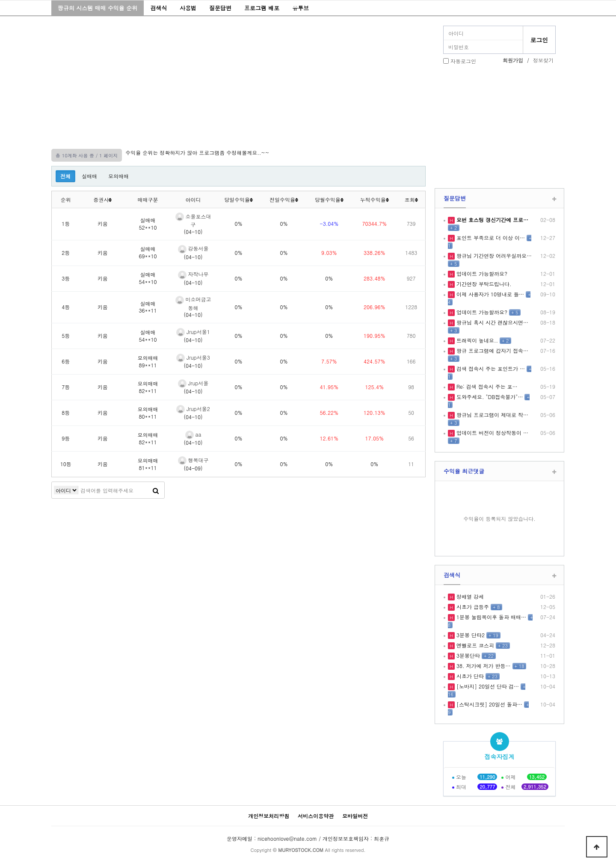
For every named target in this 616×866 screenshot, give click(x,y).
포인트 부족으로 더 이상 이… (490, 238)
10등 (66, 464)
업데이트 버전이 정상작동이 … (492, 433)
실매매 (89, 176)
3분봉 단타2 (470, 635)
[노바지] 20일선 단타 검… (487, 686)
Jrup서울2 (193, 409)
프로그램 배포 (262, 8)
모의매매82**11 (148, 387)
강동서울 (193, 248)
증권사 (102, 200)
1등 (66, 223)
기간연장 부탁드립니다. (483, 284)
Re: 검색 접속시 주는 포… (486, 386)
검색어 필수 (66, 490)
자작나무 (193, 274)
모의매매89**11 (148, 361)
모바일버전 (355, 816)
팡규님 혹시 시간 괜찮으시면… (492, 322)
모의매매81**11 (148, 464)
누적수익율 (375, 200)
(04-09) (193, 468)
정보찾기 (543, 60)
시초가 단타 (469, 676)
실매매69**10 (148, 252)
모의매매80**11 (148, 413)
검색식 (158, 8)
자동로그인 (463, 61)
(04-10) (193, 232)
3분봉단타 (467, 655)
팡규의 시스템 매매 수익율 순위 (98, 8)
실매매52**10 (148, 224)
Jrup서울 (193, 383)
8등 (66, 412)
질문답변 (220, 8)
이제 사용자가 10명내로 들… (489, 294)
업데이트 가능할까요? (481, 273)
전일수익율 (284, 200)
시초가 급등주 (472, 607)
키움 (103, 223)
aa (193, 434)
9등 (66, 438)
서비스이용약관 (316, 816)
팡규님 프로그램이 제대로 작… (492, 415)
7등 (66, 387)
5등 (66, 335)
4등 (66, 307)
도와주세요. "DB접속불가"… (489, 397)
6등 (66, 361)
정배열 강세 (469, 596)
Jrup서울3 (193, 357)
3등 (66, 278)
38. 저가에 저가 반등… (483, 666)
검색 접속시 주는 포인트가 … (490, 368)
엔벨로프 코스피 (474, 645)
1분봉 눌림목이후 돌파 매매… (490, 617)
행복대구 (193, 460)
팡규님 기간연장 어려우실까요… (493, 256)
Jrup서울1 (193, 332)
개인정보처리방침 (269, 816)
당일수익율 (238, 200)
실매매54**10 (148, 278)
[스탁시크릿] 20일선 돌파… (489, 704)
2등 (66, 253)
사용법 (188, 8)
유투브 (301, 8)
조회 (411, 200)
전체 (65, 176)
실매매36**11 (148, 307)
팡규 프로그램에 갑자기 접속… (492, 350)
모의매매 (118, 176)
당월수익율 (329, 200)
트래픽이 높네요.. (476, 340)
